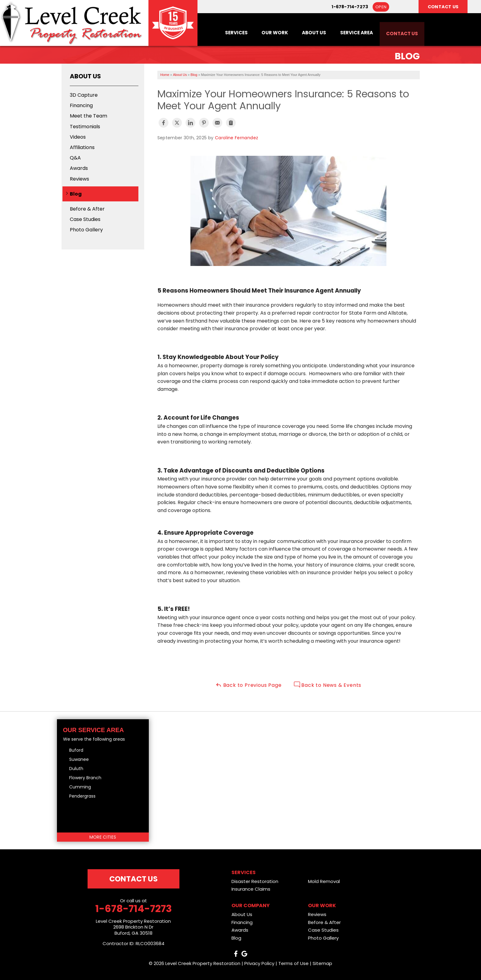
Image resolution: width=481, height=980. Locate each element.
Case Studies (85, 219)
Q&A (75, 158)
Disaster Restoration (255, 881)
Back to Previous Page (249, 685)
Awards (79, 168)
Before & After (87, 209)
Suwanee (79, 759)
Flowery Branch (85, 778)
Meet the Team (88, 116)
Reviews (79, 179)
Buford (76, 750)
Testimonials (85, 127)
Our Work (267, 32)
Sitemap (322, 963)
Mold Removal (324, 881)
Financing (81, 105)
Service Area (353, 32)
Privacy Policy (259, 963)
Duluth (76, 769)
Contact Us (401, 32)
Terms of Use (293, 963)
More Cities (103, 837)
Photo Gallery (86, 230)
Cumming (80, 787)
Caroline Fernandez (237, 138)
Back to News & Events (328, 685)
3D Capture (84, 95)
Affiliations (82, 147)
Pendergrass (82, 796)
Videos (78, 137)
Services (227, 32)
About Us (308, 32)
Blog (76, 194)
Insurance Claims (251, 889)
